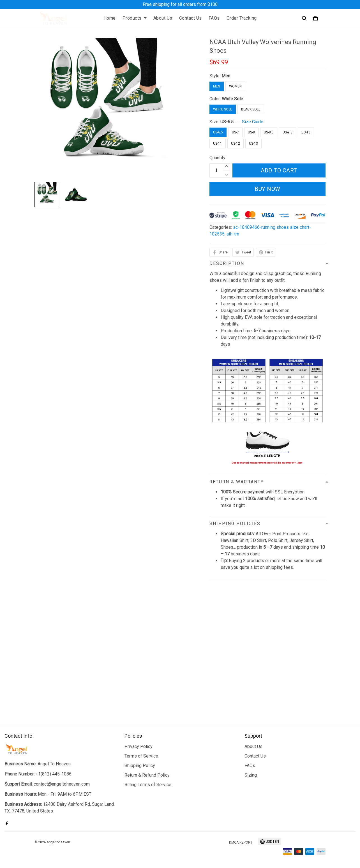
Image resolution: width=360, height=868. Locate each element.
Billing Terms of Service (148, 785)
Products (135, 18)
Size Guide (253, 122)
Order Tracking (242, 18)
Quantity (217, 158)
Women (235, 86)
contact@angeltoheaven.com (62, 784)
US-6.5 (227, 122)
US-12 (236, 144)
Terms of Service (141, 756)
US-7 (235, 132)
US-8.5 (269, 132)
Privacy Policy (139, 746)
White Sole (232, 99)
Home (110, 18)
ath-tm (233, 234)
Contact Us (191, 18)
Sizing (251, 775)
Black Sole (251, 109)
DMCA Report (241, 842)
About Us (163, 18)
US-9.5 (288, 132)
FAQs (214, 18)
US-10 (306, 132)
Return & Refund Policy (147, 775)
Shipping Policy (140, 766)
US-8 (251, 132)
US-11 (218, 144)
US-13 (253, 144)
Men (226, 76)
